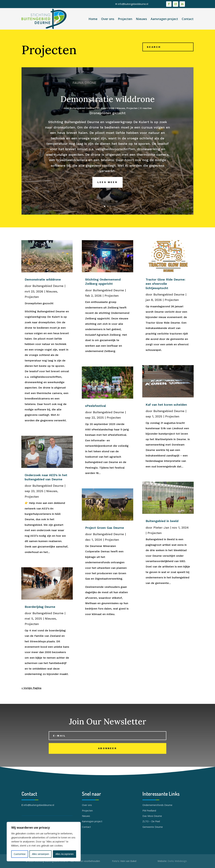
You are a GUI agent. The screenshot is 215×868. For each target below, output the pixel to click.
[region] (44, 842)
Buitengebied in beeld (162, 521)
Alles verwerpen (40, 854)
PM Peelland (149, 811)
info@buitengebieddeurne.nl (133, 4)
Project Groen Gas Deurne (105, 528)
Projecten (125, 19)
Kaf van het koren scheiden (166, 405)
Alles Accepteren (64, 854)
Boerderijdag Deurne (40, 607)
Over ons (108, 19)
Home (93, 19)
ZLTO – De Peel (151, 821)
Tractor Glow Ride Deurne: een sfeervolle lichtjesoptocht (165, 284)
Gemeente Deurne (153, 827)
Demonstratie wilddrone (108, 106)
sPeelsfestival (95, 406)
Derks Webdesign (177, 861)
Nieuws (141, 19)
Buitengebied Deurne (82, 115)
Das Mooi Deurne (152, 816)
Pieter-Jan (161, 528)
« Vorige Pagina (31, 688)
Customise (20, 854)
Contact (188, 19)
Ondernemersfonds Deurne (157, 805)
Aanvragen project (164, 19)
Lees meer (107, 189)
